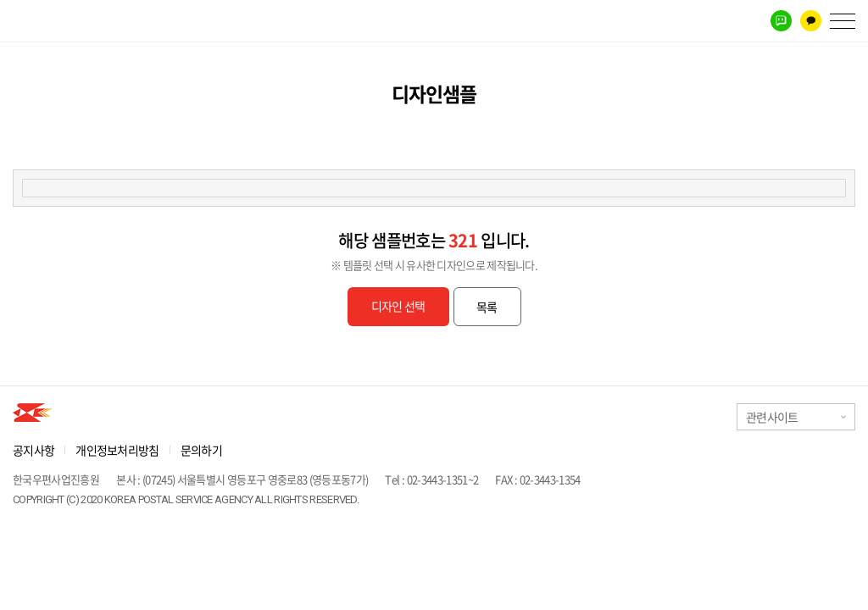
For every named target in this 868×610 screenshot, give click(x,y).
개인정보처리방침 (117, 450)
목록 (487, 307)
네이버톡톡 (781, 21)
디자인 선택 (398, 306)
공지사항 (33, 450)
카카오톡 (811, 21)
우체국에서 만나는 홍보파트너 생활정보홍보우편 (74, 21)
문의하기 (201, 450)
